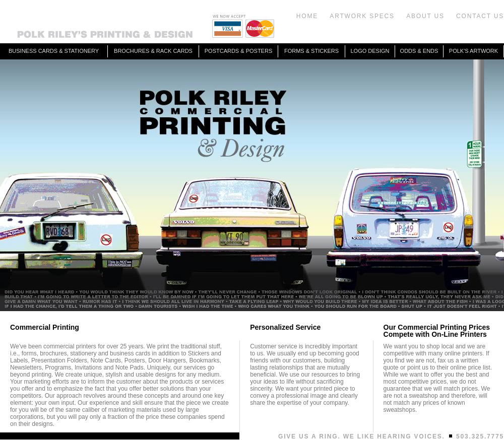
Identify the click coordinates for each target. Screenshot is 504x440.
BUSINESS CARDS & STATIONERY (54, 51)
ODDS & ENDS (419, 51)
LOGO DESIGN (370, 51)
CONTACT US (480, 16)
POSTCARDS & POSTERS (238, 51)
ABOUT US (425, 16)
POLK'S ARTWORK (474, 51)
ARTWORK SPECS (362, 16)
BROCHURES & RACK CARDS (153, 51)
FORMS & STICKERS (311, 51)
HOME (307, 16)
